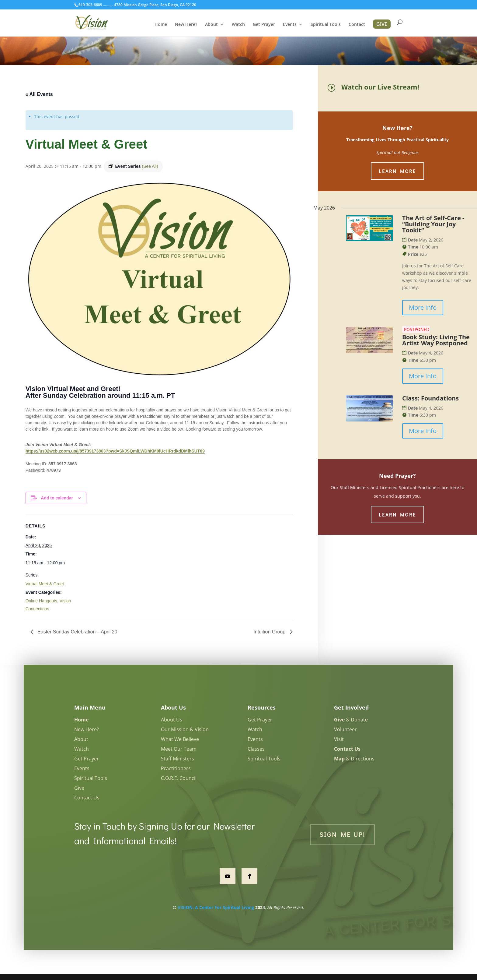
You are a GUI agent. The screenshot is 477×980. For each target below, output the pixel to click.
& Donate (351, 720)
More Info (423, 307)
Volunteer (345, 729)
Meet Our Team (179, 749)
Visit (339, 739)
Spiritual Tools (326, 25)
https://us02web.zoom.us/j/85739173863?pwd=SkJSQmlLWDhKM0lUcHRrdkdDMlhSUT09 (115, 451)
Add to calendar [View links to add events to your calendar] (57, 498)
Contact (357, 25)
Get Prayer (264, 25)
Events (290, 25)
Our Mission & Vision (185, 729)
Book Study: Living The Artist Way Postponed (436, 340)
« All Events (39, 94)
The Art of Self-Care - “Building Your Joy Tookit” (433, 224)
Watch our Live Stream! (380, 87)
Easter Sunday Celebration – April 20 (77, 632)
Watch (238, 25)
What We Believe (180, 739)
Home (161, 25)
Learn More (397, 171)
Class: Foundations (430, 398)
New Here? (186, 25)
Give (79, 788)
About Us (172, 720)
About (211, 25)
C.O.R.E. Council (179, 778)
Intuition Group (270, 632)
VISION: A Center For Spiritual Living (216, 907)
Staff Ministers (178, 759)
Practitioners (176, 768)
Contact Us (87, 798)
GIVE (382, 24)
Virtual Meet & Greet (45, 584)
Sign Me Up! (342, 834)
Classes (256, 749)
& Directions (354, 759)
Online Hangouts (41, 601)
